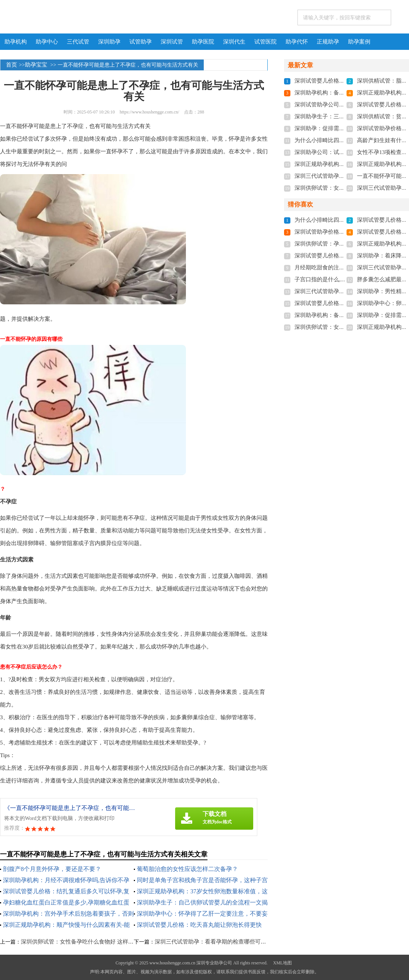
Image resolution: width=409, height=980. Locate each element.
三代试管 (78, 42)
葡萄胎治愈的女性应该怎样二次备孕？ (187, 869)
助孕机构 (16, 42)
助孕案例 (359, 42)
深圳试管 (172, 42)
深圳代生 (234, 42)
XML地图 (282, 963)
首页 (12, 65)
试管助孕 (141, 42)
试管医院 (265, 42)
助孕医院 (203, 42)
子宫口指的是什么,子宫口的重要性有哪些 (345, 279)
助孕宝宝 (36, 65)
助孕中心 (47, 42)
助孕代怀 (297, 42)
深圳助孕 (109, 42)
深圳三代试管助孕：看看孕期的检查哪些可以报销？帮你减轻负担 (236, 942)
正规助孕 (328, 42)
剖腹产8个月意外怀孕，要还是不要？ (52, 869)
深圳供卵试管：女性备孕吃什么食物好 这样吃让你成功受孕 (94, 942)
